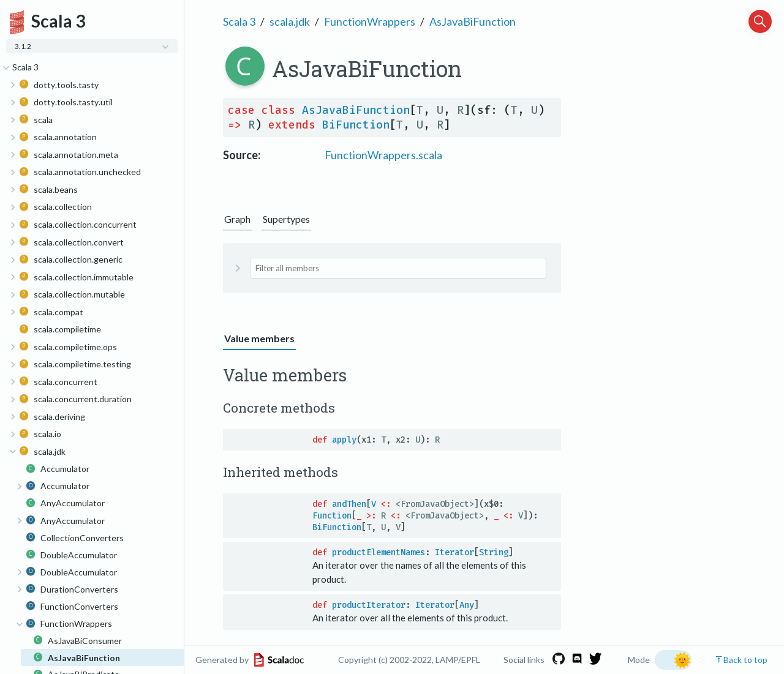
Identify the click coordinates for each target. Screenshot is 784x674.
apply (344, 440)
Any (467, 605)
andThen (349, 504)
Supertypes (286, 219)
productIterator (369, 605)
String (494, 552)
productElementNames (379, 552)
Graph (237, 219)
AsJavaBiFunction (473, 21)
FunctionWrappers (370, 21)
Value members (259, 338)
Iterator (454, 552)
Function (332, 516)
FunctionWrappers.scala (383, 155)
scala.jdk (290, 21)
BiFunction (356, 125)
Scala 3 (239, 21)
